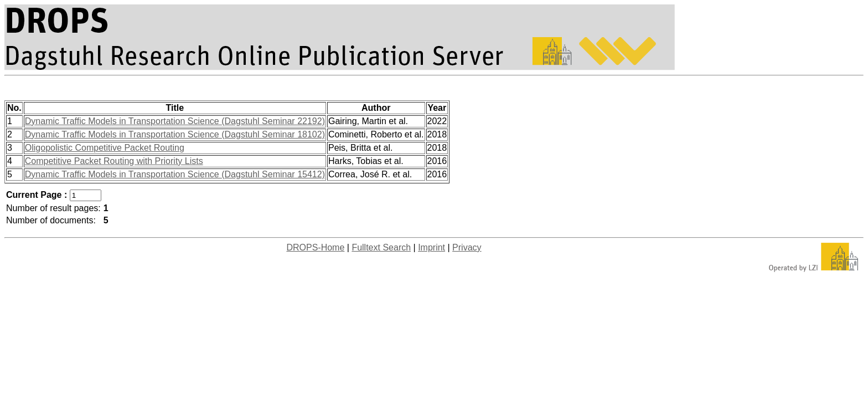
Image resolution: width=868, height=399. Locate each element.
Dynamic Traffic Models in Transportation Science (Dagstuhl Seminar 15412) (175, 174)
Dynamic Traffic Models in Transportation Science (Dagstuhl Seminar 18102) (175, 134)
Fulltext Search (381, 247)
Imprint (432, 247)
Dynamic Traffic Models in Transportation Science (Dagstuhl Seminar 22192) (175, 121)
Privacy (467, 247)
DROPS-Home (315, 247)
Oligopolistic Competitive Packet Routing (105, 148)
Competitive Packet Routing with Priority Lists (114, 161)
